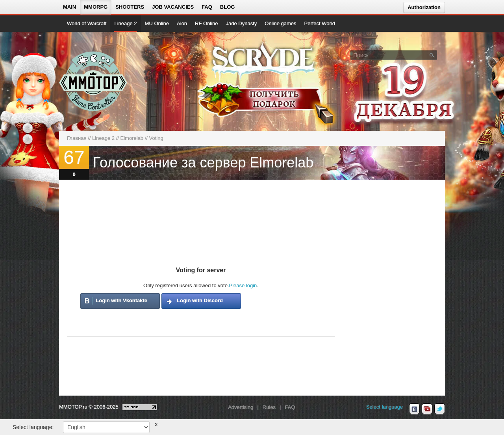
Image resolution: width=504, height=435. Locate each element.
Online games (280, 23)
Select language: (33, 427)
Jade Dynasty (242, 23)
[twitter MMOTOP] (440, 409)
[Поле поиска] (432, 55)
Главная (77, 138)
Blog (228, 7)
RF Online (207, 23)
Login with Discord (200, 300)
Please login (243, 285)
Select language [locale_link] (384, 407)
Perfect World (320, 23)
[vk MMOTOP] (414, 409)
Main (69, 7)
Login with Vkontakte (121, 300)
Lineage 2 (125, 23)
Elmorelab (132, 138)
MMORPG (96, 7)
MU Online (157, 23)
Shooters (130, 7)
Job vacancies (173, 7)
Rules (269, 407)
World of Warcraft (87, 23)
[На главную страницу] (94, 81)
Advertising (241, 407)
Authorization (424, 7)
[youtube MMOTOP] (427, 409)
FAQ (207, 7)
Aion (182, 23)
